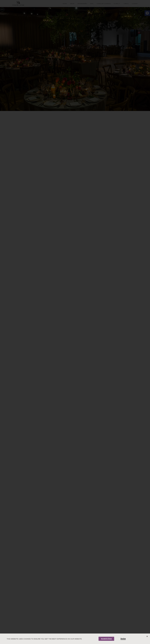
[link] (106, 639)
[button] (147, 636)
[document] (75, 322)
